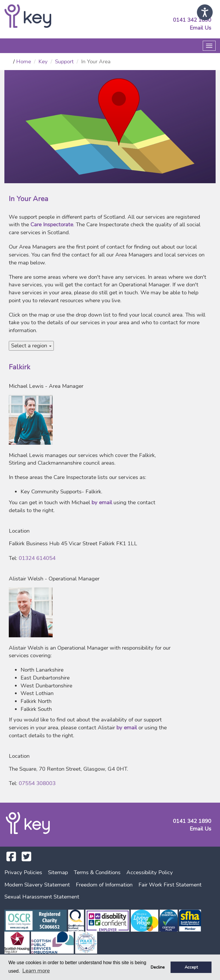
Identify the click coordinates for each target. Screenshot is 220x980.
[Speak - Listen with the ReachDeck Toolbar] (205, 12)
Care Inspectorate (52, 225)
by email (102, 502)
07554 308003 (37, 783)
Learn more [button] (36, 971)
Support (64, 62)
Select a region (31, 346)
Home (24, 62)
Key (43, 62)
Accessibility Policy (150, 872)
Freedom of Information (104, 885)
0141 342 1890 (192, 20)
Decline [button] (158, 967)
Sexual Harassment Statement (42, 897)
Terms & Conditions (97, 872)
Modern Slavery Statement (37, 885)
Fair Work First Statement (170, 885)
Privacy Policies (23, 872)
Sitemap (58, 872)
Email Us (200, 28)
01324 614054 (37, 558)
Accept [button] (191, 967)
